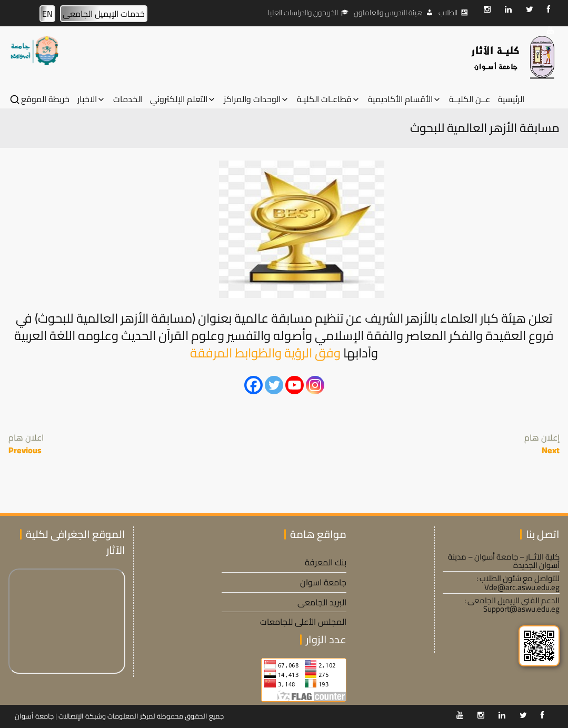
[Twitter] (274, 385)
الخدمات (128, 99)
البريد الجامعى (322, 602)
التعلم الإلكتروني (179, 99)
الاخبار (87, 99)
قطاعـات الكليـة (324, 99)
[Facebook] (253, 385)
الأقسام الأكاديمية (400, 99)
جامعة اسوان (323, 582)
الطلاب (448, 13)
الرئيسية (511, 99)
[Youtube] (295, 385)
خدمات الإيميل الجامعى (104, 14)
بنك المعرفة (326, 562)
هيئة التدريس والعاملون (388, 13)
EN (47, 14)
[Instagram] (315, 385)
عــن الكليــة (470, 99)
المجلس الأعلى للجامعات (303, 622)
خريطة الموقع (45, 99)
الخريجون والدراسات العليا (303, 13)
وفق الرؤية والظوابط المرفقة (265, 353)
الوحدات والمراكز (252, 99)
